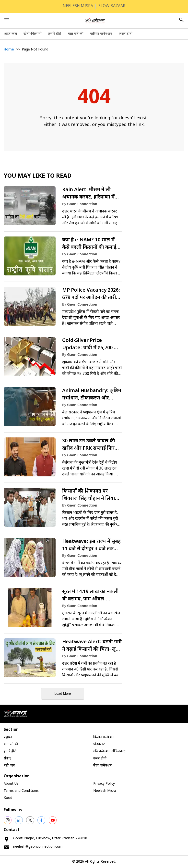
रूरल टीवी (126, 34)
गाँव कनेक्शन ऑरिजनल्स (109, 751)
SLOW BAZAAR (112, 6)
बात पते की (76, 34)
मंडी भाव (9, 766)
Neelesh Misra (105, 791)
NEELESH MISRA (78, 6)
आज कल (10, 34)
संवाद (7, 759)
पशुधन (8, 737)
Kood (8, 798)
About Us (11, 784)
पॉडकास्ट (99, 744)
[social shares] (8, 820)
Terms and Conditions (21, 791)
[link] (63, 208)
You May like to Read (38, 176)
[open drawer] (7, 20)
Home (9, 50)
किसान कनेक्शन (104, 737)
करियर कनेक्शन (101, 34)
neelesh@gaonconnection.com (38, 847)
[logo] (95, 21)
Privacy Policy (104, 784)
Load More (63, 694)
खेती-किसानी (33, 34)
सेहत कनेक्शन (102, 766)
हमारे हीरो (55, 34)
